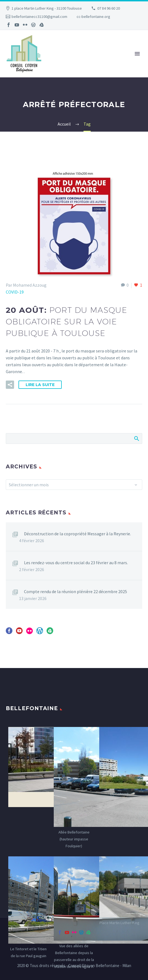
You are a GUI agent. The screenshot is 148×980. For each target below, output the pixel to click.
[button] (10, 385)
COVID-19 (15, 292)
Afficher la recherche (136, 438)
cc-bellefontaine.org (93, 17)
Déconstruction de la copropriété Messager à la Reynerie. (77, 534)
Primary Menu (137, 54)
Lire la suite (40, 385)
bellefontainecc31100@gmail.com (39, 17)
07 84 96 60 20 (109, 8)
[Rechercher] (74, 439)
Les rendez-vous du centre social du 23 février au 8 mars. (76, 563)
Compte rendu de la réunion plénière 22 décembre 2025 (76, 591)
